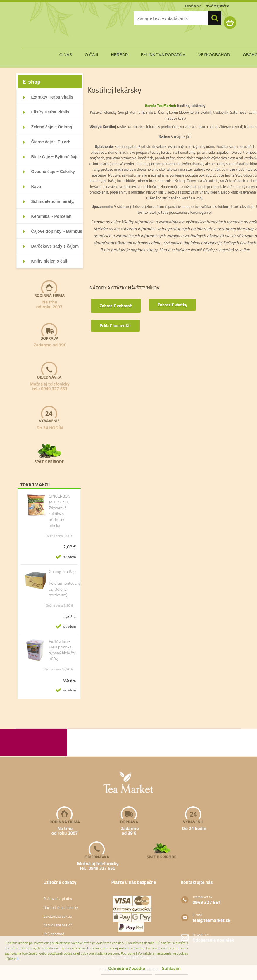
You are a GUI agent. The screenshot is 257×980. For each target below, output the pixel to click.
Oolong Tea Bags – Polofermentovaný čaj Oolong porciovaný (65, 583)
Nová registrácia (217, 6)
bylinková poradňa (163, 55)
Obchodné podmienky (61, 907)
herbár (119, 55)
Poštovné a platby (58, 899)
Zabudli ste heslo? (58, 925)
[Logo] (56, 27)
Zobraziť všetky (172, 305)
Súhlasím (171, 968)
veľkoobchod (214, 55)
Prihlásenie (193, 6)
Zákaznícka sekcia (57, 916)
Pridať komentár (115, 326)
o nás (66, 55)
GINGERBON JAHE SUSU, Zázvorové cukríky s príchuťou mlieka (60, 511)
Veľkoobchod (54, 934)
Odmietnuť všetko (127, 968)
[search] (215, 18)
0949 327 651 (207, 902)
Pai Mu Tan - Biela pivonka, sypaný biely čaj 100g (62, 650)
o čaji (91, 55)
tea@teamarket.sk (211, 920)
